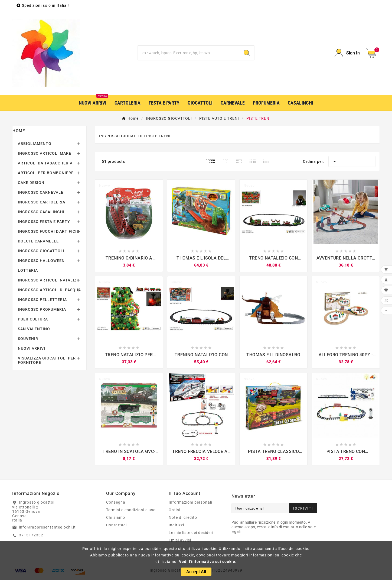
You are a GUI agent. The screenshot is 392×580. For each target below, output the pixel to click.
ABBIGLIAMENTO (35, 144)
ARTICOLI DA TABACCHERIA (45, 163)
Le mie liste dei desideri (191, 533)
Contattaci (116, 525)
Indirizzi (176, 525)
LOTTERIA (28, 270)
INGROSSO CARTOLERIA (42, 202)
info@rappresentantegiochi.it (47, 527)
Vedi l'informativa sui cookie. (208, 562)
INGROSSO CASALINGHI (41, 212)
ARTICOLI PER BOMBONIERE (46, 173)
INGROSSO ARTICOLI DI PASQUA (49, 290)
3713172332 (31, 535)
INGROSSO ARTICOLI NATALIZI (48, 280)
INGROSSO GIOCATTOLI (41, 251)
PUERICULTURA (33, 319)
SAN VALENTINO (34, 329)
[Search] (247, 53)
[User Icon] (347, 53)
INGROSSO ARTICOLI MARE (45, 153)
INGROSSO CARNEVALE (41, 192)
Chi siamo (116, 517)
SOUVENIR (28, 339)
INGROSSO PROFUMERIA (42, 309)
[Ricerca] (189, 53)
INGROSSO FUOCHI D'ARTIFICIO (49, 231)
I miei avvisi (180, 540)
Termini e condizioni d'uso (131, 510)
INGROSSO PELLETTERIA (42, 300)
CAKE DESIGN (31, 183)
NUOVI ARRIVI (32, 348)
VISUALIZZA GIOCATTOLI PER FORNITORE (47, 360)
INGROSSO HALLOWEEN (41, 261)
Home (19, 131)
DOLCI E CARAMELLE (38, 241)
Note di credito (183, 517)
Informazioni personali (190, 502)
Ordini (174, 510)
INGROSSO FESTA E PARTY (44, 222)
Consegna (116, 502)
